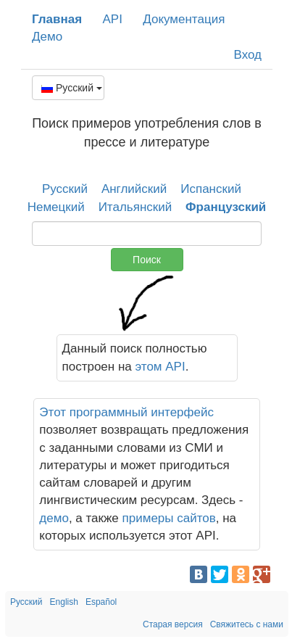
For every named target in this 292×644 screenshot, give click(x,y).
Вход (248, 55)
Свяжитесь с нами (247, 624)
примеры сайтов (169, 518)
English (64, 602)
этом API (160, 367)
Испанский (211, 189)
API (112, 19)
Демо (47, 37)
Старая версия (173, 624)
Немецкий (56, 207)
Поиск (147, 260)
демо (54, 518)
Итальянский (135, 207)
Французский (226, 207)
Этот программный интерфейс (126, 412)
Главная (57, 19)
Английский (134, 189)
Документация (184, 19)
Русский (72, 88)
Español (101, 602)
